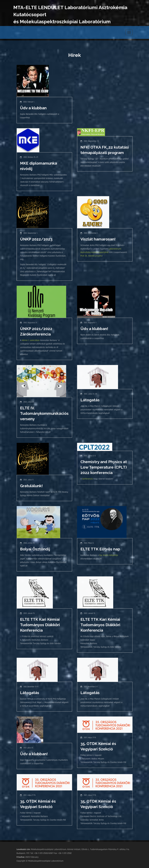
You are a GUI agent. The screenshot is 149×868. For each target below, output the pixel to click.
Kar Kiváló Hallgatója (108, 556)
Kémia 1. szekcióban (32, 341)
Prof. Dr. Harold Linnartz (92, 256)
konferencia (89, 480)
